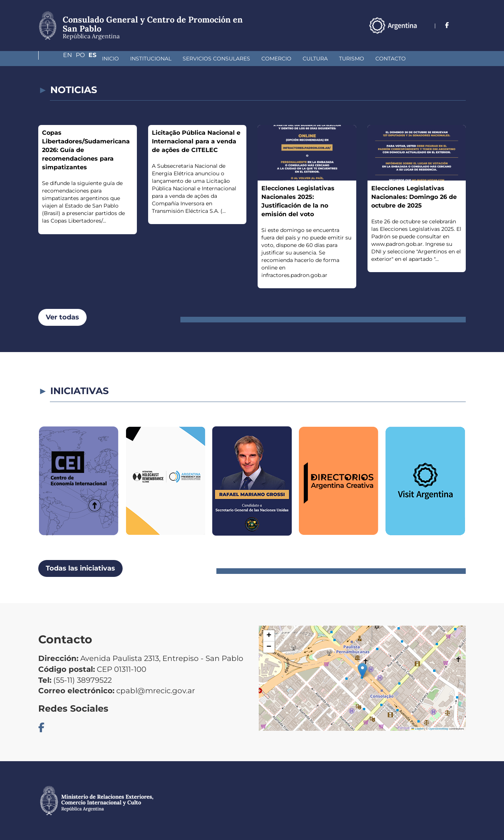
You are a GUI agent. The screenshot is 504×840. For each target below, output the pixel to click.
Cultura (263, 59)
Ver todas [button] (62, 317)
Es (462, 25)
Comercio (224, 59)
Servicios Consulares (164, 59)
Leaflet (417, 729)
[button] (362, 671)
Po (447, 25)
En (431, 25)
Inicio (58, 59)
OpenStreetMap (439, 729)
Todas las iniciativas (80, 568)
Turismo (299, 59)
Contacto (338, 59)
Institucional (98, 59)
